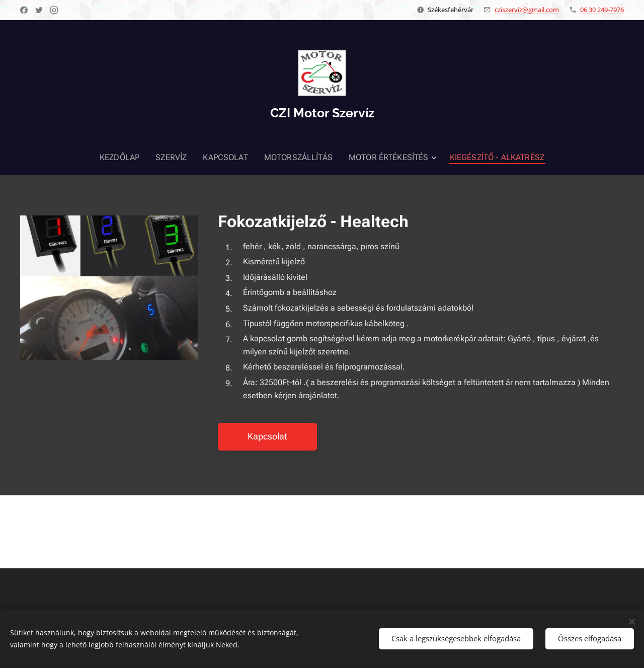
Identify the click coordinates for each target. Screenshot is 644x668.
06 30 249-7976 (602, 10)
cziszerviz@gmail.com (527, 10)
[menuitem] (133, 158)
